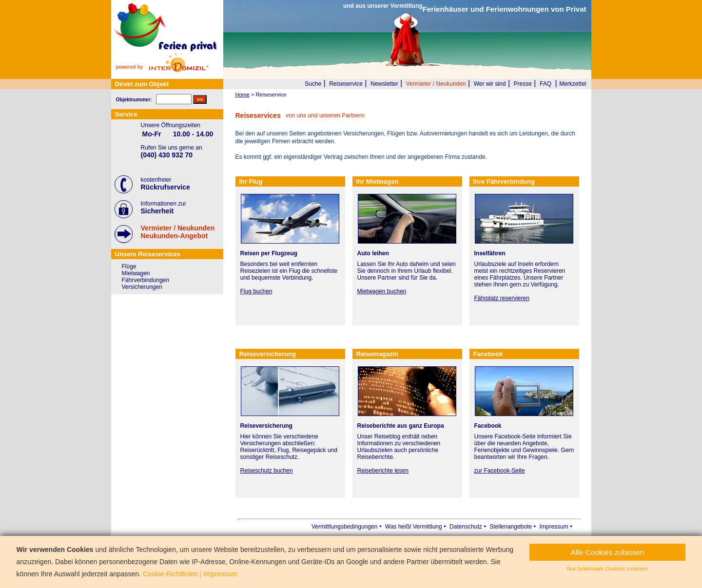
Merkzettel (573, 84)
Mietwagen (136, 273)
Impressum (554, 527)
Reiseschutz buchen (267, 471)
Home (243, 95)
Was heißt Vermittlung (414, 527)
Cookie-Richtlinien (170, 574)
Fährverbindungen (146, 280)
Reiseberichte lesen (383, 471)
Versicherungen (142, 287)
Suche (313, 84)
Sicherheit (157, 211)
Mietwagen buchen (382, 291)
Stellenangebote (511, 527)
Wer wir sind (490, 84)
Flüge (129, 266)
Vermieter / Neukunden (436, 84)
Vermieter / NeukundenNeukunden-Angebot (178, 232)
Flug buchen (256, 291)
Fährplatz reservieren (502, 298)
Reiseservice (346, 84)
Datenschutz (466, 527)
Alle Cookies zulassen (608, 552)
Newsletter (384, 84)
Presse (523, 84)
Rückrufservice (166, 187)
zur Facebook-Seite (500, 471)
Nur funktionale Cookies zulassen (607, 569)
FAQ (546, 84)
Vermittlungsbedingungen (344, 527)
